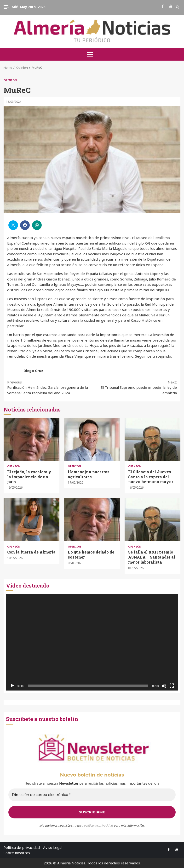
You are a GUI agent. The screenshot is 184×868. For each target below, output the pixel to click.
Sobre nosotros (17, 853)
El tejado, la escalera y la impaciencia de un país (32, 440)
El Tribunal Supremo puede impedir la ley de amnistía (134, 387)
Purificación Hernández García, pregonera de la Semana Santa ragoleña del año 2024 (50, 387)
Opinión (10, 80)
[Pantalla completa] (172, 686)
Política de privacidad (22, 847)
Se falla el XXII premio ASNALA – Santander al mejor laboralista (152, 520)
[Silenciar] (164, 686)
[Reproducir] (12, 686)
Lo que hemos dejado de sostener (92, 520)
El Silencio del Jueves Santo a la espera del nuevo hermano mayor (152, 440)
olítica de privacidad (99, 825)
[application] (92, 642)
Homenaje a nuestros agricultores (92, 440)
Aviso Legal (53, 847)
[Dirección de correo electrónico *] (92, 795)
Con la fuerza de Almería (32, 520)
